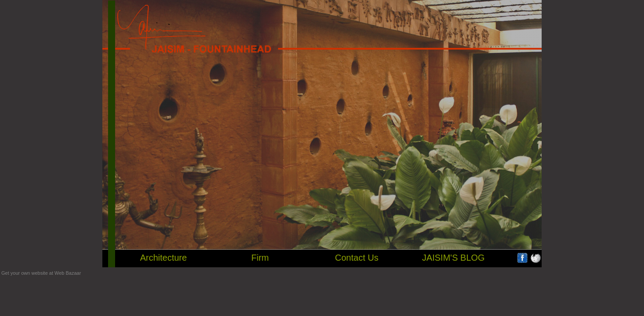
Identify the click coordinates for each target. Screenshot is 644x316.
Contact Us (357, 258)
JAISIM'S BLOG (454, 258)
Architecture (164, 258)
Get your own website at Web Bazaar (41, 273)
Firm (260, 258)
